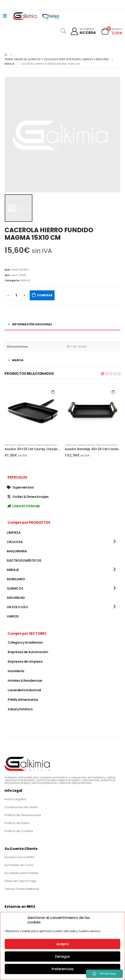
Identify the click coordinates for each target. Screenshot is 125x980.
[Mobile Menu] (5, 16)
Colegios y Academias (25, 642)
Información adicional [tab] (32, 324)
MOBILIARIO (16, 579)
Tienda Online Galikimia (22, 889)
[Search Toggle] (63, 31)
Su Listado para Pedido (22, 873)
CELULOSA (15, 542)
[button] (103, 374)
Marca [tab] (18, 360)
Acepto (63, 944)
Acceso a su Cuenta (19, 857)
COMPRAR (45, 295)
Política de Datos (17, 823)
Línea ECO (23, 506)
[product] (32, 412)
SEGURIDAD (16, 598)
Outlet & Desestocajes (28, 497)
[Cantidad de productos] (16, 295)
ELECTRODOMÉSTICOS (24, 560)
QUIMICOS (15, 588)
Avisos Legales (15, 799)
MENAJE (25, 280)
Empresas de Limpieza (25, 662)
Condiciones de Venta (21, 807)
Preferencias (63, 969)
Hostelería (10, 445)
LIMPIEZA (14, 533)
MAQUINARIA (17, 551)
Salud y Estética (20, 709)
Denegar (63, 957)
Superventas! (20, 487)
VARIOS (13, 616)
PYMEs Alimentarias (46, 445)
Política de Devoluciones (23, 815)
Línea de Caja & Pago (20, 881)
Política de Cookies (19, 831)
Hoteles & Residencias (25, 681)
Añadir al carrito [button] (53, 392)
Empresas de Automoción (28, 652)
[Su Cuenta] (83, 31)
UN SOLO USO (17, 607)
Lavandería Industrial (24, 690)
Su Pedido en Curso (19, 865)
